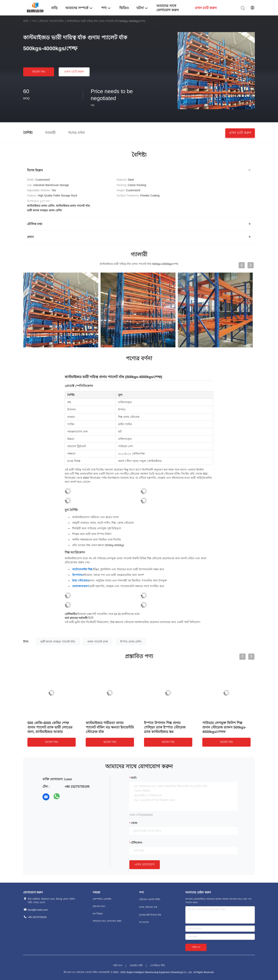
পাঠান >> (196, 947)
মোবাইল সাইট (136, 966)
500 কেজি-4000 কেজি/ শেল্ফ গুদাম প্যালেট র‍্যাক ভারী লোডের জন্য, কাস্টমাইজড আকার (50, 727)
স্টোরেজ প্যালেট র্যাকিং (51, 21)
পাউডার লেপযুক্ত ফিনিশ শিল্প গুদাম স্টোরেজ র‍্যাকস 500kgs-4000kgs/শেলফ (224, 727)
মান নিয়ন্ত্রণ (98, 914)
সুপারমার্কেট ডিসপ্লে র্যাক (150, 915)
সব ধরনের (144, 922)
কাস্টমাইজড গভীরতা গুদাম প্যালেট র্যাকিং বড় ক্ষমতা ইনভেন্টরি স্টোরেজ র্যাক (110, 727)
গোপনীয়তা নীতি (157, 966)
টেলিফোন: (137, 843)
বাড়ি (26, 21)
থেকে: (134, 823)
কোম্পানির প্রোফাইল (102, 899)
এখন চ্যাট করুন (74, 72)
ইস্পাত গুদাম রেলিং (131, 642)
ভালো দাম (39, 72)
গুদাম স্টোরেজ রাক (148, 907)
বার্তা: (134, 778)
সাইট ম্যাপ (118, 966)
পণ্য (34, 21)
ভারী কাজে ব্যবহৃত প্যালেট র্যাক (58, 642)
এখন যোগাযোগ (145, 864)
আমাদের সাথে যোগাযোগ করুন (107, 921)
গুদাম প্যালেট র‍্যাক (98, 642)
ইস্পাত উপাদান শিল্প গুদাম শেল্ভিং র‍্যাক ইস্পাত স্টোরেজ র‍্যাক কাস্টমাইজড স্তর (165, 727)
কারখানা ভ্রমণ (99, 906)
